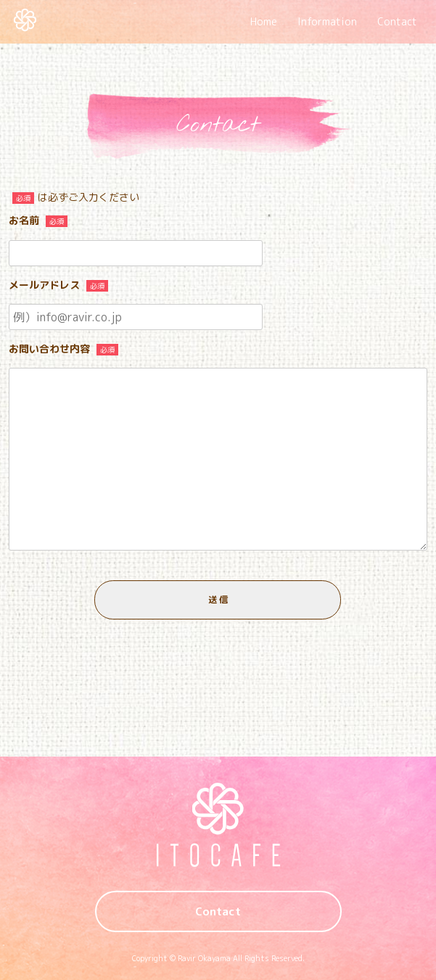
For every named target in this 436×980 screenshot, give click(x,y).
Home (264, 21)
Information (327, 21)
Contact (397, 21)
